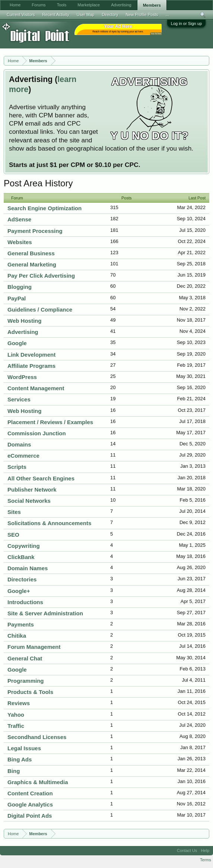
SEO (13, 535)
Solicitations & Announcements (49, 523)
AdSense (19, 219)
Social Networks (29, 501)
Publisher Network (32, 490)
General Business (31, 253)
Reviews (19, 703)
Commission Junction (37, 433)
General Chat (25, 658)
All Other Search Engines (41, 478)
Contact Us (187, 850)
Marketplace (89, 5)
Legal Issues (24, 748)
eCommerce (23, 456)
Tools (62, 5)
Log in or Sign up (186, 23)
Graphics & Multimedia (38, 782)
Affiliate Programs (31, 366)
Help (205, 850)
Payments (21, 624)
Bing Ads (20, 759)
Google (17, 343)
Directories (22, 579)
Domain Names (28, 568)
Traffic (16, 726)
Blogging (20, 287)
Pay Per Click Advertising (41, 276)
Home (15, 5)
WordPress (22, 377)
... (167, 15)
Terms (206, 860)
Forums (39, 5)
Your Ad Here (156, 34)
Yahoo (16, 715)
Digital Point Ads (30, 816)
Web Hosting (24, 321)
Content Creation (30, 793)
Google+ (19, 591)
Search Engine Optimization (44, 208)
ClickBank (21, 557)
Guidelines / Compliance (40, 310)
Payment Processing (35, 231)
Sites (14, 512)
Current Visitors (21, 15)
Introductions (25, 602)
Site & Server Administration (45, 613)
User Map (86, 15)
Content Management (36, 388)
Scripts (17, 467)
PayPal (17, 298)
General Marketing (32, 264)
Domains (19, 444)
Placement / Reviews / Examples (50, 422)
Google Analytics (30, 804)
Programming (26, 681)
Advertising (23, 332)
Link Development (31, 355)
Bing (14, 771)
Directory (110, 15)
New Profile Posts (142, 15)
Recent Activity (56, 15)
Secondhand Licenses (37, 737)
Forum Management (34, 647)
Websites (20, 242)
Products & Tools (30, 692)
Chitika (17, 636)
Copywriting (24, 546)
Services (19, 399)
